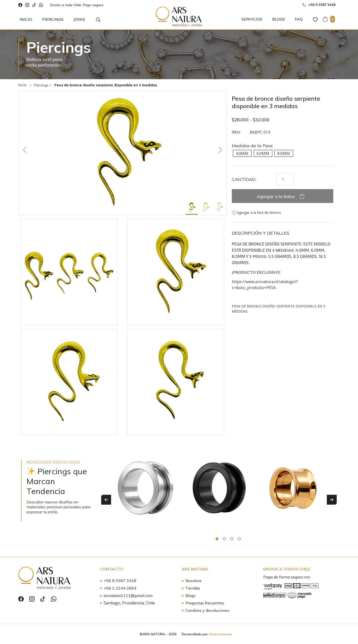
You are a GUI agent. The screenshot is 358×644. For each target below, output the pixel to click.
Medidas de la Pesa (252, 146)
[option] (145, 493)
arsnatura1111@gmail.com (128, 595)
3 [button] (232, 539)
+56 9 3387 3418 (120, 581)
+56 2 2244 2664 (120, 588)
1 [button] (217, 539)
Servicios (252, 19)
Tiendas (193, 588)
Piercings (53, 19)
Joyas (79, 19)
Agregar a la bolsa (276, 196)
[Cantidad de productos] (285, 179)
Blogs (279, 19)
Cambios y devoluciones (207, 610)
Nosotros (193, 581)
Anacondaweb (220, 634)
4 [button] (239, 539)
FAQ (299, 19)
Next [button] (332, 500)
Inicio (26, 19)
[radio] (242, 153)
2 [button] (224, 539)
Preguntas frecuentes (205, 603)
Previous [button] (106, 500)
